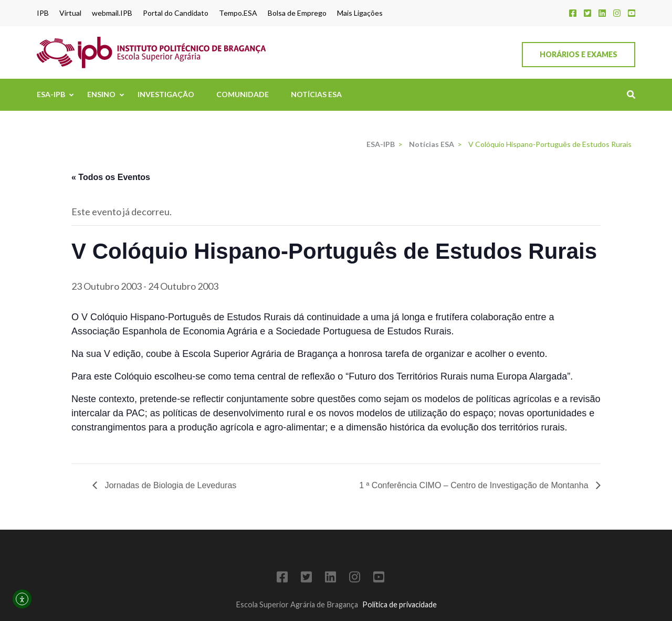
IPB (43, 13)
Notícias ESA (316, 94)
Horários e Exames (579, 54)
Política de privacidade (400, 604)
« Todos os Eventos (111, 177)
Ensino (101, 94)
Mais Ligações (360, 13)
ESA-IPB (51, 94)
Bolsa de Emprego (297, 13)
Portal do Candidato (176, 13)
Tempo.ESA (238, 13)
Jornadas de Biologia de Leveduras (169, 485)
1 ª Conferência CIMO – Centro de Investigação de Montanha (475, 485)
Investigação (166, 94)
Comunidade (243, 94)
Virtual (70, 13)
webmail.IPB (112, 13)
